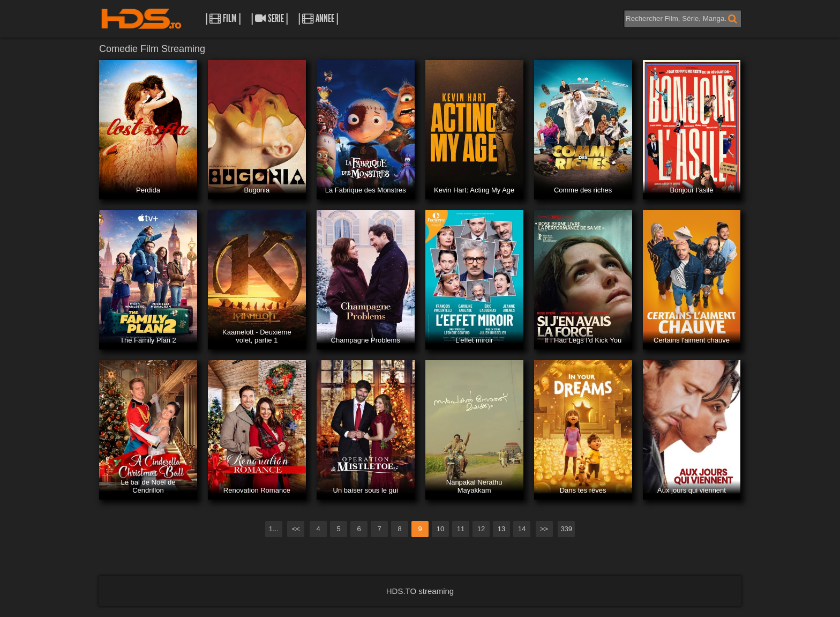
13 (501, 529)
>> (544, 529)
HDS (141, 19)
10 (440, 529)
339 (566, 529)
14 (522, 529)
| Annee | (318, 18)
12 (481, 529)
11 (461, 529)
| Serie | (269, 18)
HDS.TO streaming (420, 591)
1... (274, 529)
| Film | (223, 18)
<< (296, 529)
